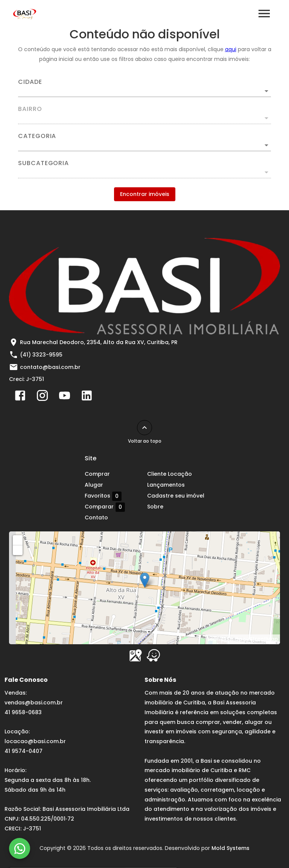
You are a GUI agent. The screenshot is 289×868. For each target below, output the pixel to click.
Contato (96, 517)
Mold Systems (230, 848)
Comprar (97, 474)
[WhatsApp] (20, 848)
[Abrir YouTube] (65, 397)
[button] (144, 145)
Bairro (30, 109)
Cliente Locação (170, 474)
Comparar (105, 507)
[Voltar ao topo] (144, 428)
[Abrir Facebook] (20, 397)
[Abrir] (266, 91)
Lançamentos (166, 485)
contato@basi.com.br (50, 367)
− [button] (18, 550)
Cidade (30, 82)
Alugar (94, 485)
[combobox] (144, 88)
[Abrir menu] (264, 14)
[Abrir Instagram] (42, 397)
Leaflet (217, 639)
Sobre (155, 507)
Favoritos (103, 496)
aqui (231, 49)
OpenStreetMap (256, 639)
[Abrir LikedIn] (87, 397)
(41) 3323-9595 (41, 355)
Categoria (37, 136)
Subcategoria (43, 163)
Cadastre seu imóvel (176, 496)
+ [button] (18, 540)
